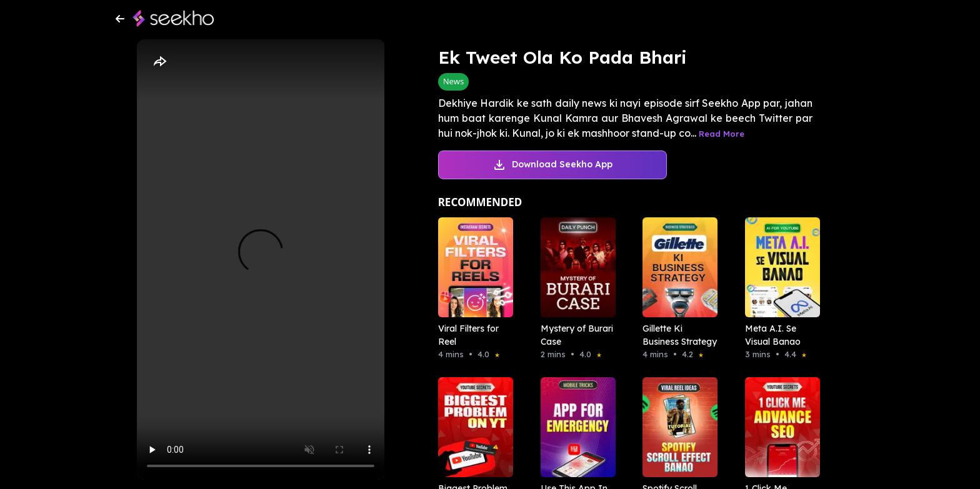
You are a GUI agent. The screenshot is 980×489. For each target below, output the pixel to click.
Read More (722, 134)
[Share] (159, 62)
